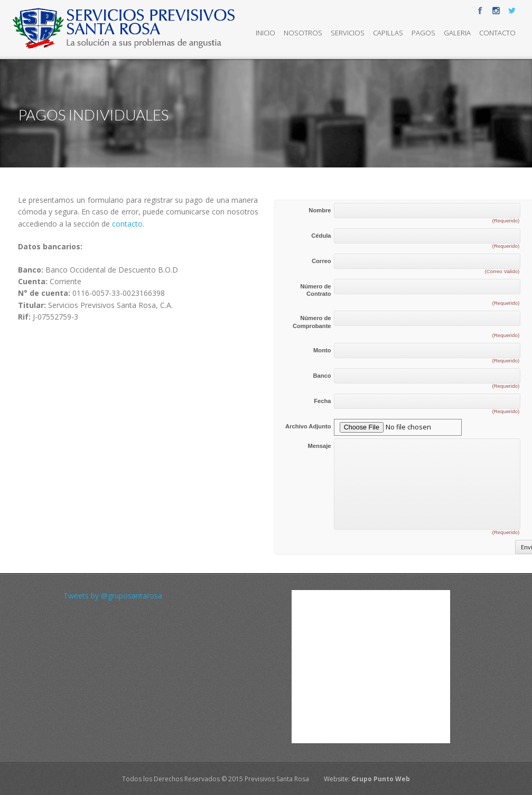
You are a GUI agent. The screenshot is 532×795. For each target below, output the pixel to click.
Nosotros (303, 33)
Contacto (497, 33)
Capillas (388, 33)
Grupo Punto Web (381, 779)
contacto (127, 224)
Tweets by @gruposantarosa (113, 596)
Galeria (457, 33)
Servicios (348, 33)
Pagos (423, 33)
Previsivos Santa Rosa (277, 779)
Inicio (265, 33)
